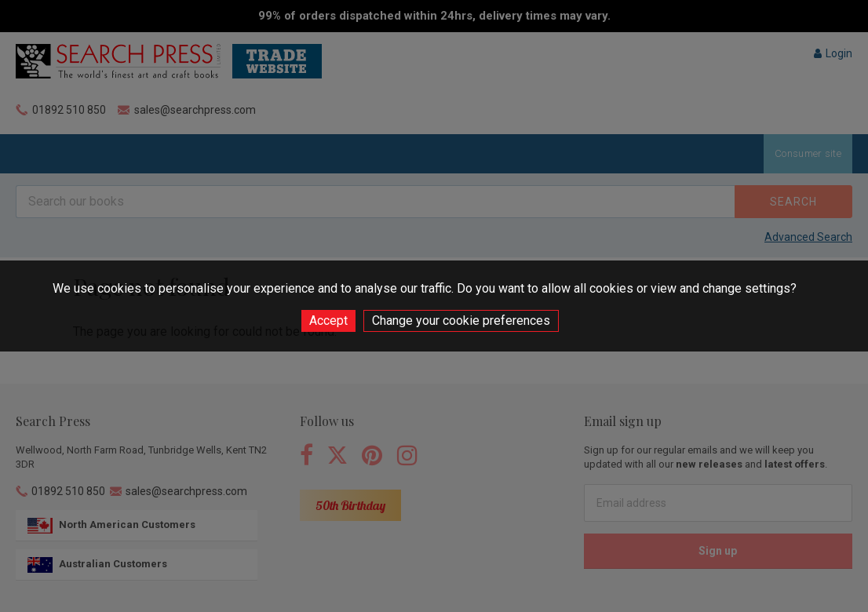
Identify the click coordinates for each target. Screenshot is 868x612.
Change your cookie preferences (461, 321)
